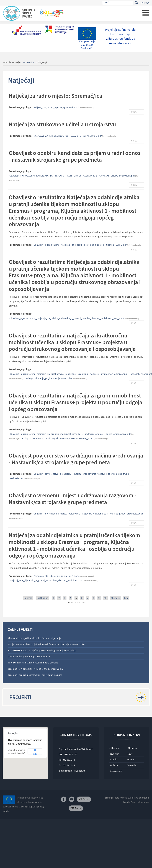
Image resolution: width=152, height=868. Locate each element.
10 (105, 598)
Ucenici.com (116, 771)
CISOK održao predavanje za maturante (29, 656)
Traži (136, 3)
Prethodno (42, 598)
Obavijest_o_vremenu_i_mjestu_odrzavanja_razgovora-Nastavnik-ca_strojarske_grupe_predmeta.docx (88, 514)
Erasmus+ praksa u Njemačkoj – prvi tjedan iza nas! (35, 675)
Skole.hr (114, 765)
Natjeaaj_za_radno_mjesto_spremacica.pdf (57, 107)
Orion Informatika (140, 802)
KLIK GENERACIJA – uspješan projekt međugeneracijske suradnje (42, 650)
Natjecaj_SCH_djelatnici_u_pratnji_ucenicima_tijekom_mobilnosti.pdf (47, 580)
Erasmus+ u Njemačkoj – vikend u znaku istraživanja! (36, 669)
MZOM (130, 754)
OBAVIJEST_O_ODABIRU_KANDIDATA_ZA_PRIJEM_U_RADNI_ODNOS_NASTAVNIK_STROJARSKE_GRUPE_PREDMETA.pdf (72, 176)
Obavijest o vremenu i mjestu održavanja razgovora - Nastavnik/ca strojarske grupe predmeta (73, 499)
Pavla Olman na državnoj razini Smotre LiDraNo (33, 663)
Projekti (76, 697)
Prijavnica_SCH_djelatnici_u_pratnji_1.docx (56, 576)
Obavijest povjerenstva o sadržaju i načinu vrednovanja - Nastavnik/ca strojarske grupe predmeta (76, 459)
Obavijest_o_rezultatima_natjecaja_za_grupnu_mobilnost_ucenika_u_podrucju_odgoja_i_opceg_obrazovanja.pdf (70, 434)
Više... (135, 112)
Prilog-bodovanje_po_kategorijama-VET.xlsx (49, 378)
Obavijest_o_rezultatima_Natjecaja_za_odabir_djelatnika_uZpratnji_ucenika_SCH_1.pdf (80, 245)
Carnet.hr (132, 765)
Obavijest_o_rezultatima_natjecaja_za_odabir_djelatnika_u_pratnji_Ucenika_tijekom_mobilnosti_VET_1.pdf (67, 318)
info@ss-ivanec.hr (76, 771)
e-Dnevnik (115, 748)
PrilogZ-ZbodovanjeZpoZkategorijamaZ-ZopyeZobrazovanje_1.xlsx (58, 438)
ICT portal (132, 748)
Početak (28, 598)
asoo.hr (113, 759)
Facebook (64, 799)
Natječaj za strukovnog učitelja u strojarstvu (62, 124)
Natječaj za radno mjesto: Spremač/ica (56, 96)
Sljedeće (115, 598)
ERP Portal (76, 808)
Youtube (72, 799)
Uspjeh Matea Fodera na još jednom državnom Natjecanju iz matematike (46, 644)
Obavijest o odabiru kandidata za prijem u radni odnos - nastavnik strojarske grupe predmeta (75, 156)
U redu (35, 752)
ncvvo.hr (114, 754)
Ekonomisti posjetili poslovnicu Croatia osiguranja (34, 638)
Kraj (126, 598)
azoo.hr (131, 759)
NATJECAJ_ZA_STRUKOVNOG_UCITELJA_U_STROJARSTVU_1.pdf (68, 136)
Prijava (145, 3)
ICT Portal (84, 799)
